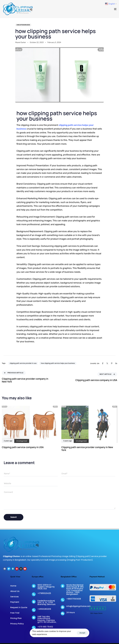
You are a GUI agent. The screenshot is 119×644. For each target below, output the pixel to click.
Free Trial (15, 613)
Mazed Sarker (21, 42)
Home (13, 586)
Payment (15, 602)
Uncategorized (23, 25)
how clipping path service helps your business (58, 363)
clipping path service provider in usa (23, 363)
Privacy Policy (17, 624)
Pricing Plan (16, 618)
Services (15, 597)
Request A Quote (19, 607)
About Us (15, 591)
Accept (82, 633)
